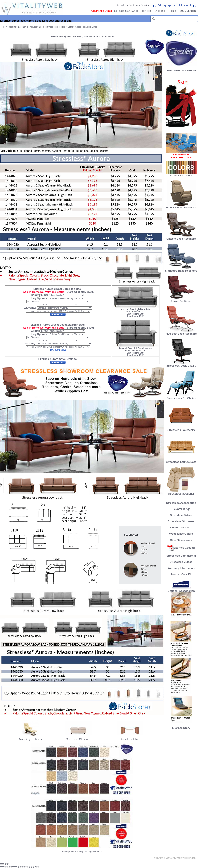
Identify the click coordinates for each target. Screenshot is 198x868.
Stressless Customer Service (133, 5)
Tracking (172, 11)
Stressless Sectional (181, 492)
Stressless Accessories (181, 503)
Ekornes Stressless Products (52, 27)
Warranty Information (181, 568)
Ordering (160, 11)
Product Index (76, 852)
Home (65, 852)
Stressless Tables (130, 739)
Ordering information (93, 852)
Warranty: (30, 308)
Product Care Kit (181, 574)
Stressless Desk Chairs (181, 364)
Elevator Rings (181, 509)
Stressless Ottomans (78, 739)
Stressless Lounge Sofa (181, 461)
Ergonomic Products (27, 27)
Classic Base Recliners (181, 237)
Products (12, 27)
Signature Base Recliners (181, 269)
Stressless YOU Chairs (181, 397)
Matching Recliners (30, 739)
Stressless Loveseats (181, 429)
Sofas (70, 27)
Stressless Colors (181, 175)
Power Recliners (181, 300)
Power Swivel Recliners (181, 208)
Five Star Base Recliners (181, 332)
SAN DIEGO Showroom (181, 70)
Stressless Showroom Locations (133, 11)
